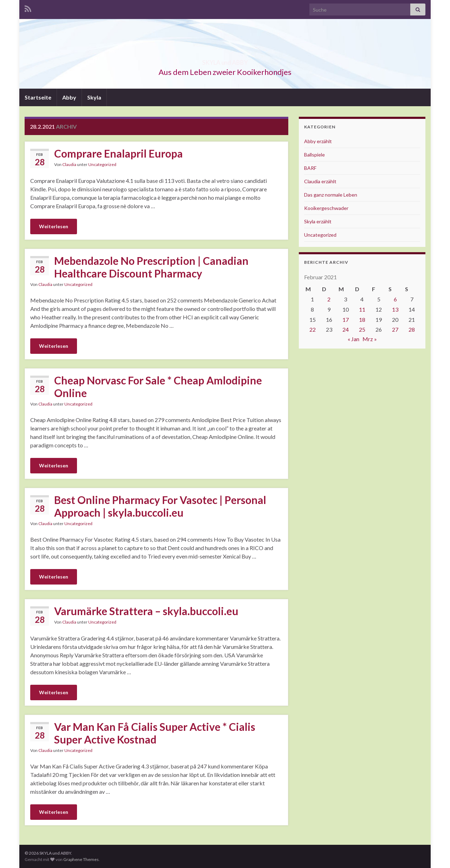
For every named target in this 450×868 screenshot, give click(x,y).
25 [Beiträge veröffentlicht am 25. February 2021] (362, 329)
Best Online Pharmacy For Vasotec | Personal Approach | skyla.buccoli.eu (160, 506)
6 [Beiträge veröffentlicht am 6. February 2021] (395, 299)
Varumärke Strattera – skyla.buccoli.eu (146, 611)
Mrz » (370, 339)
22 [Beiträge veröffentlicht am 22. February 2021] (313, 329)
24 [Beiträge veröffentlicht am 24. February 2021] (346, 329)
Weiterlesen (54, 226)
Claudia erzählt (320, 181)
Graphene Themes (81, 859)
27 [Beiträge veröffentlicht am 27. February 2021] (395, 329)
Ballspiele (314, 155)
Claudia (69, 164)
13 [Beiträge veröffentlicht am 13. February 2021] (395, 309)
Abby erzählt (318, 141)
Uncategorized (102, 164)
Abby (69, 97)
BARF (310, 168)
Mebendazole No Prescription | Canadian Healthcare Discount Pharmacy (151, 267)
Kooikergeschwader (326, 208)
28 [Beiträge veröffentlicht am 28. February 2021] (412, 329)
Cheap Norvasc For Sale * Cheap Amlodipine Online (158, 387)
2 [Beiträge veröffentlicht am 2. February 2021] (329, 299)
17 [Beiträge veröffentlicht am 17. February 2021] (346, 320)
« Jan (353, 339)
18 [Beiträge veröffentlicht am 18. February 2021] (362, 320)
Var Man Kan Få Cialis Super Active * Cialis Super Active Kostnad (155, 733)
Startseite (38, 97)
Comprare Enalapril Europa (118, 153)
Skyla (94, 97)
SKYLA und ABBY (225, 60)
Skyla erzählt (318, 221)
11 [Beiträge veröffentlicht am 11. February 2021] (362, 309)
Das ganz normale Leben (331, 195)
